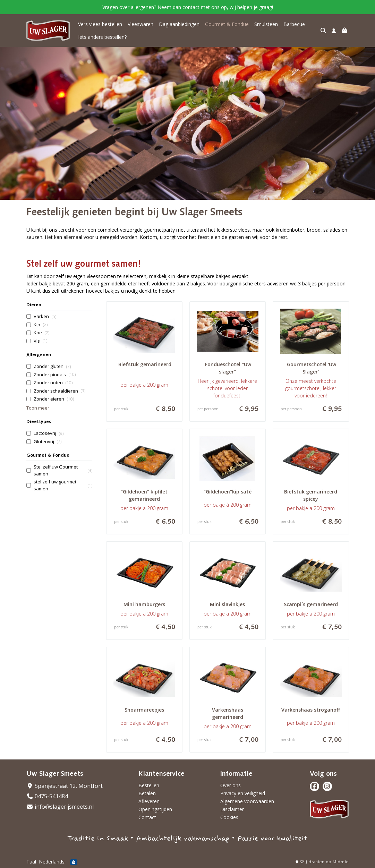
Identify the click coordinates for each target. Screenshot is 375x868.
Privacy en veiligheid (243, 793)
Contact (147, 817)
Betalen (147, 793)
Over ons (231, 785)
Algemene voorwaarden (247, 801)
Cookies (229, 817)
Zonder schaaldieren (59, 391)
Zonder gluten (52, 366)
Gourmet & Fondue (227, 24)
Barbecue (294, 24)
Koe (41, 333)
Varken (45, 316)
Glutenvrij (48, 442)
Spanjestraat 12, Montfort (65, 786)
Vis (40, 341)
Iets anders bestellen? (102, 37)
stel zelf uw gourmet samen (63, 485)
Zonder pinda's (55, 375)
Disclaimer (232, 809)
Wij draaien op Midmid (322, 862)
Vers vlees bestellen (100, 24)
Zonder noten (53, 383)
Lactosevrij (49, 433)
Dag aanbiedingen (179, 24)
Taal (31, 862)
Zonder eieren (54, 399)
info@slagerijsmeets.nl (60, 807)
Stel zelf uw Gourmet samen (63, 470)
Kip (41, 325)
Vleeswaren (140, 24)
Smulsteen (266, 24)
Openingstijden (155, 809)
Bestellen (149, 785)
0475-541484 (47, 796)
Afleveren (149, 801)
